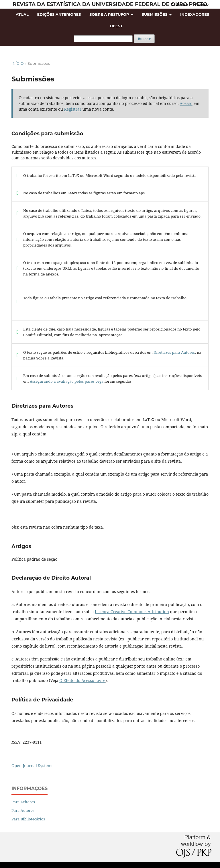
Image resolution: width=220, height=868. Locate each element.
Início (17, 63)
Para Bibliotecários (28, 819)
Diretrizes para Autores (174, 352)
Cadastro (179, 4)
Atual (22, 14)
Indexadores (195, 14)
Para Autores (23, 810)
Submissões (155, 14)
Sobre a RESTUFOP (110, 14)
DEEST (116, 26)
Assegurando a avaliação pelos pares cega (67, 381)
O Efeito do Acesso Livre (82, 680)
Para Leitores (23, 802)
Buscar (144, 39)
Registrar (73, 109)
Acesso (202, 4)
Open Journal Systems (32, 766)
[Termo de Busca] (103, 39)
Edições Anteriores (59, 14)
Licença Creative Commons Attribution (132, 612)
